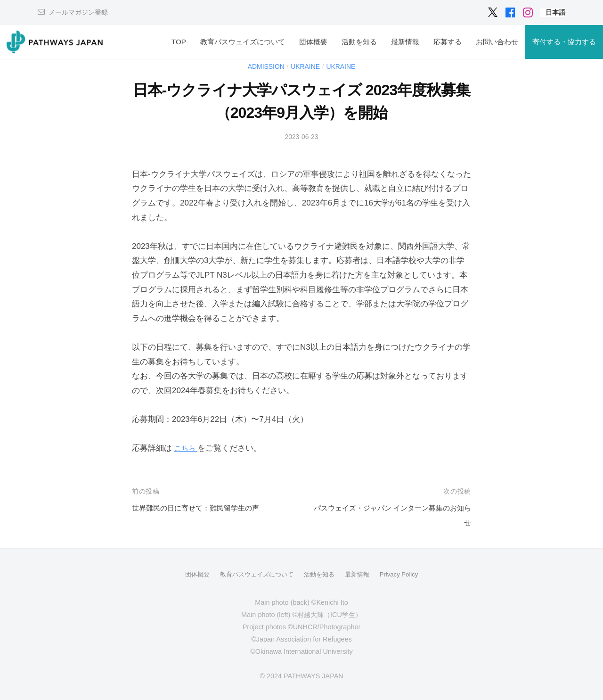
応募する (448, 42)
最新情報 (405, 42)
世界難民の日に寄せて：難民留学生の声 (204, 508)
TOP (179, 42)
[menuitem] (555, 13)
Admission (263, 66)
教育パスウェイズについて (243, 42)
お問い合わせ (497, 42)
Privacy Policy (405, 574)
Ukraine (306, 66)
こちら (187, 448)
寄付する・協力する (564, 42)
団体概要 (313, 42)
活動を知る (359, 42)
